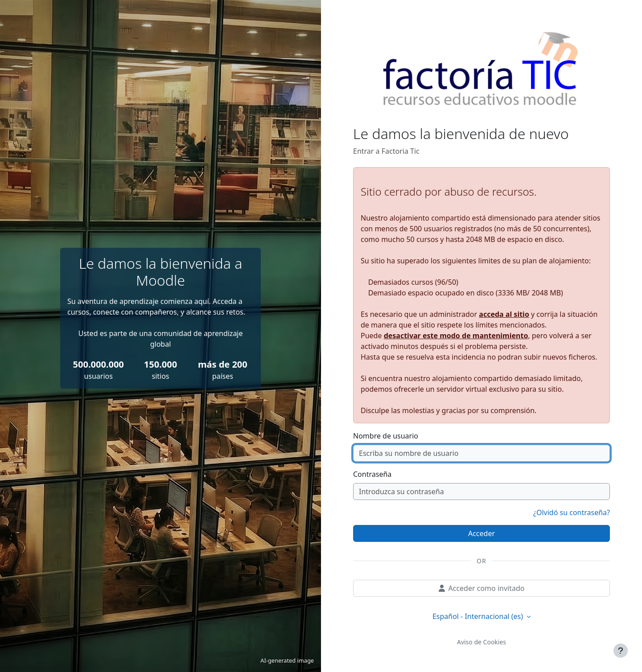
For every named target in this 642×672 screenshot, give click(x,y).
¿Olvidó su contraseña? (572, 512)
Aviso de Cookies (481, 642)
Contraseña (372, 474)
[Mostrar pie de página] (621, 651)
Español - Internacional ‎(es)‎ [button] (479, 616)
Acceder (481, 533)
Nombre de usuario (386, 436)
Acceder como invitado (482, 588)
